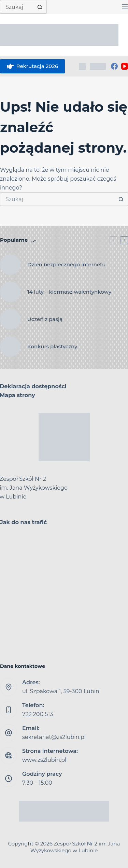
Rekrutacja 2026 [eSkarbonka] (32, 66)
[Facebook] (114, 66)
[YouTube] (125, 66)
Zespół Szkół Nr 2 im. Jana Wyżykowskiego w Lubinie (75, 847)
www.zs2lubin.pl (44, 760)
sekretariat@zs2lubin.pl (54, 737)
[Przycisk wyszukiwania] (40, 7)
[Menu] (125, 7)
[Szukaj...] (17, 7)
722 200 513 (38, 714)
